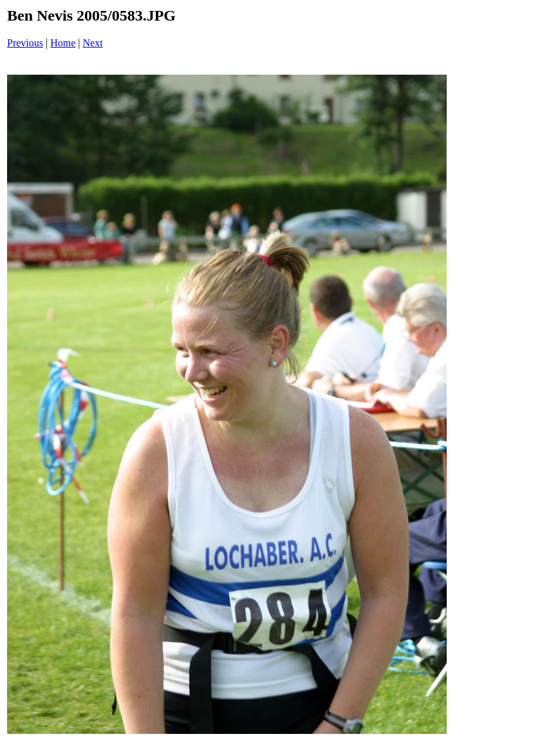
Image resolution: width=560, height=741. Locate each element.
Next (93, 43)
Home (63, 43)
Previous (25, 43)
